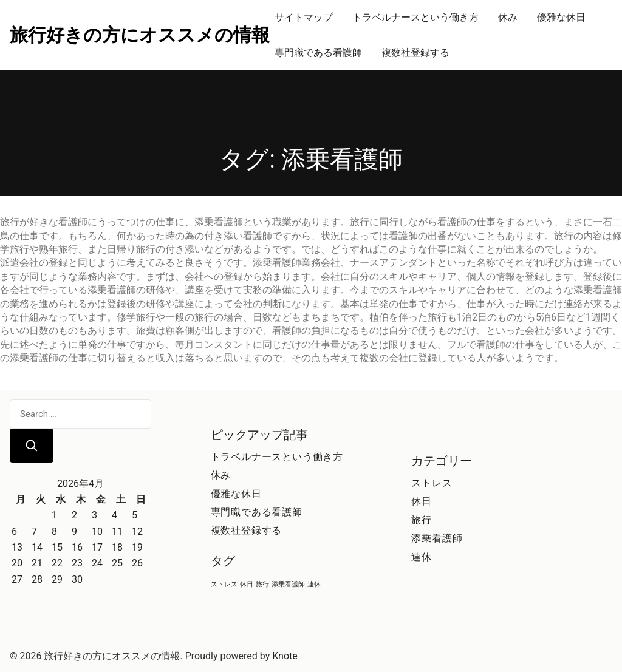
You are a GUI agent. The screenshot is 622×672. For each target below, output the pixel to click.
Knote (285, 656)
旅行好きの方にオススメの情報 (140, 35)
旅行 (422, 520)
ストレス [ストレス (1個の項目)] (224, 584)
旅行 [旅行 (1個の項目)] (262, 584)
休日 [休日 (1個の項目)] (247, 584)
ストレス (432, 483)
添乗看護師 (437, 538)
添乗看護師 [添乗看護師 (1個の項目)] (288, 584)
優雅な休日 (561, 17)
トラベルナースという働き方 (415, 17)
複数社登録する (415, 53)
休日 (422, 501)
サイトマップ (304, 17)
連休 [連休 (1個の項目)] (314, 584)
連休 (422, 557)
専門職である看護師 (318, 53)
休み (508, 17)
